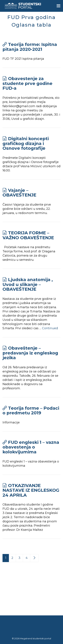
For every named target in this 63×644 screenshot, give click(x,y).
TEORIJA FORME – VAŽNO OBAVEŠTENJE (28, 235)
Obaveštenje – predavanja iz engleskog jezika (30, 353)
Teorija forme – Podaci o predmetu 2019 (31, 411)
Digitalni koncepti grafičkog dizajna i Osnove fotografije (26, 143)
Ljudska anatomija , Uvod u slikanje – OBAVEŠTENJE (28, 284)
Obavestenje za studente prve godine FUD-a (27, 83)
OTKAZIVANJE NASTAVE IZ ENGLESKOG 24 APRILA (31, 490)
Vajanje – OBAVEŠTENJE (19, 193)
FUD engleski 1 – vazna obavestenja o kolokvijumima (31, 447)
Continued (50, 328)
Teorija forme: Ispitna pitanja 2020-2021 (30, 47)
